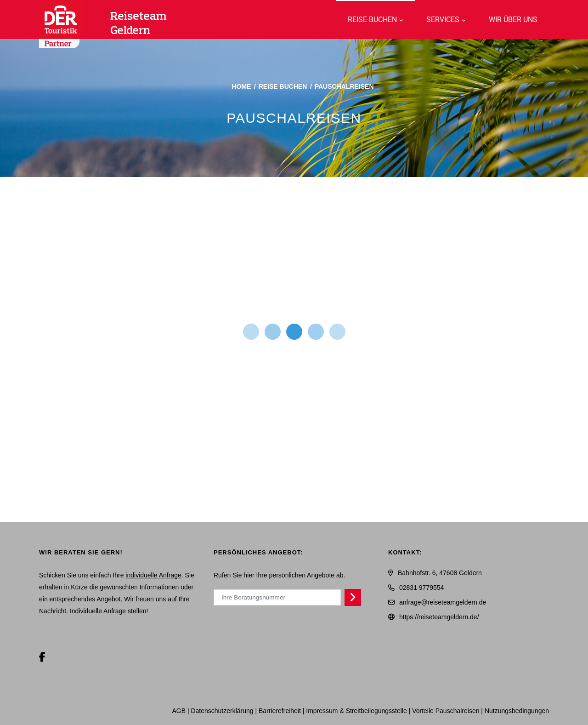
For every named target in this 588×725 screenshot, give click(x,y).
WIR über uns (513, 20)
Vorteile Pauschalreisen (446, 711)
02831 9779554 (421, 588)
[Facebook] (42, 657)
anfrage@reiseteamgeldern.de (443, 602)
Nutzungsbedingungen (517, 711)
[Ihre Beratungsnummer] (277, 597)
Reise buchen (372, 20)
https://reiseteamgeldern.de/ (439, 617)
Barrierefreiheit (280, 711)
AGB (179, 711)
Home (241, 86)
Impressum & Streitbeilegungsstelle (356, 711)
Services (443, 20)
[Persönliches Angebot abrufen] (353, 597)
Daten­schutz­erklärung (222, 711)
